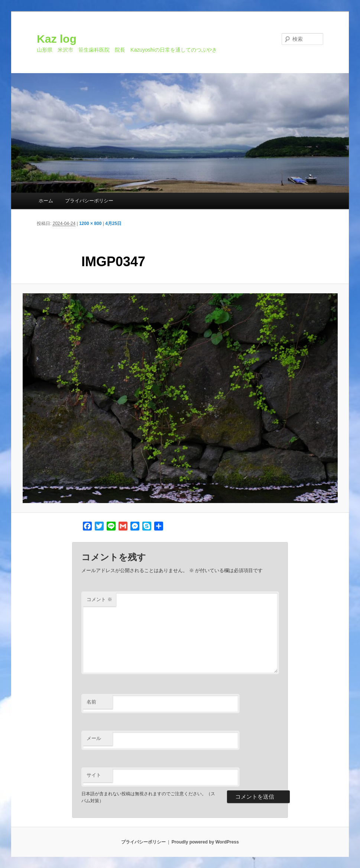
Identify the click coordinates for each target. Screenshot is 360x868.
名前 (91, 702)
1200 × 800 (90, 223)
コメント (99, 599)
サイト (94, 775)
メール (94, 738)
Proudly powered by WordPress (205, 842)
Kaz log (57, 39)
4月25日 (113, 223)
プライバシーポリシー (89, 201)
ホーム (46, 201)
